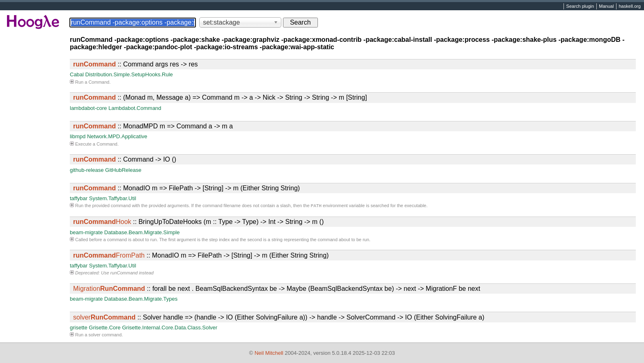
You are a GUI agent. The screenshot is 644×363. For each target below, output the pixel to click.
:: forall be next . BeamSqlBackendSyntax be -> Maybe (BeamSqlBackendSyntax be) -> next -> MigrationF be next (277, 289)
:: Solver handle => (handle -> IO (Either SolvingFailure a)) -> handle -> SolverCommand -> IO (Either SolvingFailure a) (279, 318)
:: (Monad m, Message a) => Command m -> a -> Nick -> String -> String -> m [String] (220, 97)
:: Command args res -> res (136, 64)
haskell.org (629, 7)
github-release (87, 170)
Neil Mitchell (269, 353)
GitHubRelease (123, 170)
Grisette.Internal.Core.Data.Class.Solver (170, 328)
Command (99, 82)
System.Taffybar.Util (113, 198)
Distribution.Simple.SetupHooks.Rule (129, 74)
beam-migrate (86, 233)
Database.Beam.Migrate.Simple (142, 233)
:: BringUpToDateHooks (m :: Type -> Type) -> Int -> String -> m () (198, 223)
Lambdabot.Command (135, 108)
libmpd (78, 136)
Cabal (77, 74)
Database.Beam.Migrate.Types (141, 300)
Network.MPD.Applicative (117, 136)
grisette (79, 328)
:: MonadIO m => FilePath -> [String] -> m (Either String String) (186, 188)
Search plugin (580, 7)
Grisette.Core (105, 328)
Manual (606, 7)
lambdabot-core (88, 108)
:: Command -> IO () (125, 159)
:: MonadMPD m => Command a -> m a (153, 126)
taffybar (79, 198)
